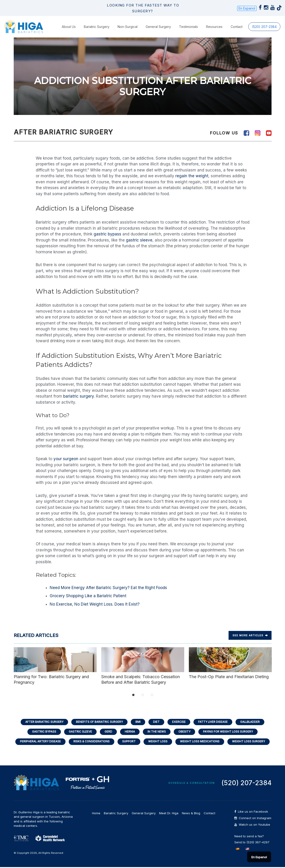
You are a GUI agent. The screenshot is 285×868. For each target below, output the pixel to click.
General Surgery (158, 26)
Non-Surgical (128, 26)
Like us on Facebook (251, 813)
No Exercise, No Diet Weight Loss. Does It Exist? (95, 604)
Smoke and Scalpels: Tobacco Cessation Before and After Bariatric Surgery (143, 666)
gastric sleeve (139, 240)
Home (96, 814)
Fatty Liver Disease (214, 722)
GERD (107, 732)
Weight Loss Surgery (252, 742)
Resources (214, 26)
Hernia (129, 732)
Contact (237, 26)
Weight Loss (158, 742)
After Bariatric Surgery (41, 722)
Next (276, 666)
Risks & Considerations (90, 742)
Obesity (185, 732)
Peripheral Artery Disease (38, 742)
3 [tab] (152, 695)
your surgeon (66, 459)
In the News (157, 732)
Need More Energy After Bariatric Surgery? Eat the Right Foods (108, 587)
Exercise (179, 722)
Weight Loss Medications (201, 742)
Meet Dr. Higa (169, 814)
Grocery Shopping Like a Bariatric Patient (88, 596)
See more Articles (250, 635)
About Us (69, 26)
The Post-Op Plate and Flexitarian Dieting (230, 663)
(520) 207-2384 (264, 26)
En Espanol (247, 8)
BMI (138, 722)
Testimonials (188, 26)
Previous (9, 666)
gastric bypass (107, 234)
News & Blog (191, 814)
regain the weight (192, 176)
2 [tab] (143, 695)
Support (128, 742)
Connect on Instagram (253, 819)
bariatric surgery (79, 396)
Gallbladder (253, 722)
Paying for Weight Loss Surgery (230, 732)
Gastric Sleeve (79, 732)
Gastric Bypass (41, 732)
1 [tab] (133, 695)
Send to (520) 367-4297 (252, 843)
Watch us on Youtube (252, 826)
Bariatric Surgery (97, 26)
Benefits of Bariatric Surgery (98, 722)
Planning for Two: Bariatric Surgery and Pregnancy (55, 666)
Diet (156, 722)
